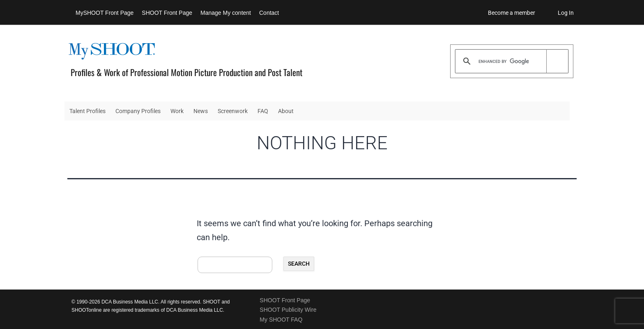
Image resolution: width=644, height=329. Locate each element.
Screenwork (233, 111)
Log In (566, 13)
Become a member (512, 13)
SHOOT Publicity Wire (288, 310)
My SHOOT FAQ (281, 320)
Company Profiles (138, 111)
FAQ (263, 111)
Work (177, 111)
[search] (510, 61)
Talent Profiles (87, 111)
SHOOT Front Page (167, 13)
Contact (269, 13)
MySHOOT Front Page (105, 13)
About (286, 111)
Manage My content (226, 13)
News (201, 111)
